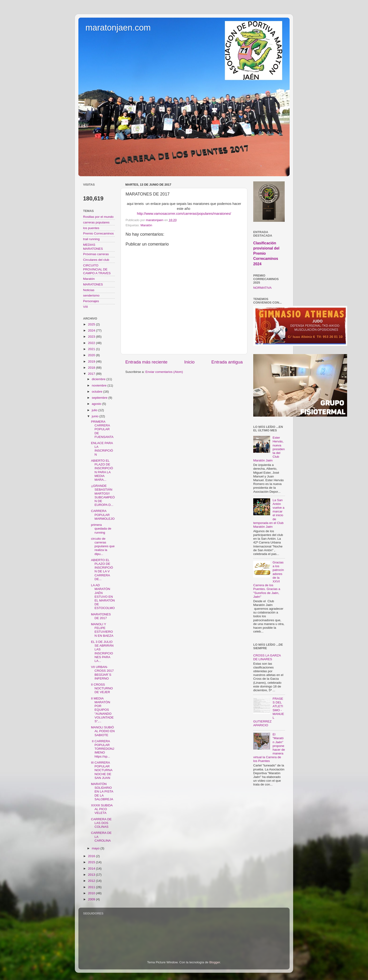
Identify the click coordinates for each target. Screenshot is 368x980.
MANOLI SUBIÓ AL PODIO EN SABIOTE (103, 731)
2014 (92, 869)
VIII (85, 307)
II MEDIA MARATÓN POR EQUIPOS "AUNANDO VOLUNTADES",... (102, 710)
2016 (92, 856)
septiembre (100, 398)
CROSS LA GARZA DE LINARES (267, 657)
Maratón (146, 225)
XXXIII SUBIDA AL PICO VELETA (102, 809)
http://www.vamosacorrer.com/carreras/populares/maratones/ (184, 214)
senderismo (91, 295)
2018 (92, 368)
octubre (98, 392)
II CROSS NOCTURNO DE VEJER (102, 688)
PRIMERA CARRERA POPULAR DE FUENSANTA (102, 429)
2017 (92, 374)
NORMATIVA (262, 288)
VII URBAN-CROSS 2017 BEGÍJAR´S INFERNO (102, 673)
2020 (92, 355)
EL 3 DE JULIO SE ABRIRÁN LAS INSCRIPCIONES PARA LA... (102, 651)
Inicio (189, 362)
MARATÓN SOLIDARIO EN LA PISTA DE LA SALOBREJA (102, 792)
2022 (92, 343)
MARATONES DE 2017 (101, 616)
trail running (91, 239)
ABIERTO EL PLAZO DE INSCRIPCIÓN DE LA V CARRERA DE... (102, 570)
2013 (92, 875)
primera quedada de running (101, 529)
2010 (92, 893)
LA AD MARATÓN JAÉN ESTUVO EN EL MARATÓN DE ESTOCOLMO (103, 597)
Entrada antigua (227, 362)
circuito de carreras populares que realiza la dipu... (103, 546)
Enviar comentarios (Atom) (164, 372)
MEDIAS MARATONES (93, 247)
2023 (92, 337)
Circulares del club (96, 260)
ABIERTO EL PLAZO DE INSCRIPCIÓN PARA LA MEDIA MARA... (102, 470)
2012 (92, 881)
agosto (97, 404)
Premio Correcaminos (98, 233)
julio (95, 410)
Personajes (91, 301)
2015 (92, 862)
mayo (96, 848)
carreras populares (96, 222)
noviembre (100, 385)
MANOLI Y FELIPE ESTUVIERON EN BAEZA (102, 630)
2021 (92, 349)
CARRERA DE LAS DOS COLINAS (101, 823)
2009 (92, 899)
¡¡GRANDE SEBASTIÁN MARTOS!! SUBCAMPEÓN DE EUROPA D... (103, 495)
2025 (92, 324)
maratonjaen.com (118, 28)
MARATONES (93, 284)
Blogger (215, 962)
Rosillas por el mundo (98, 217)
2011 (92, 887)
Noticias (89, 290)
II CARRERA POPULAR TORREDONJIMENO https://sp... (103, 749)
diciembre (99, 379)
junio (96, 416)
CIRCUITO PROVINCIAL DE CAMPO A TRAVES (97, 269)
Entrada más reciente (146, 362)
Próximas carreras (96, 254)
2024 (92, 330)
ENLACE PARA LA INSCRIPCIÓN (102, 449)
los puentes (91, 228)
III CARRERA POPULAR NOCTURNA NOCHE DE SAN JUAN (102, 770)
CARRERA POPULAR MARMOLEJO (103, 515)
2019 (92, 361)
